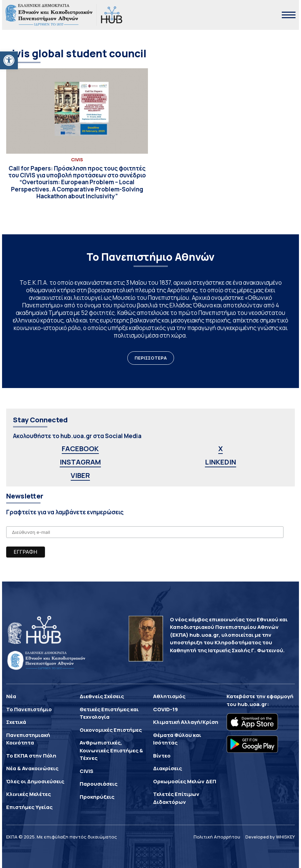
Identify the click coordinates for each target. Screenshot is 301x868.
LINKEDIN (221, 462)
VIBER (80, 475)
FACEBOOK (80, 449)
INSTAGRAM (80, 462)
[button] (9, 60)
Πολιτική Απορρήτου (217, 837)
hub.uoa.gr (252, 704)
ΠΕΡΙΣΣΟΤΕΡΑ (151, 358)
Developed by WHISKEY (270, 837)
